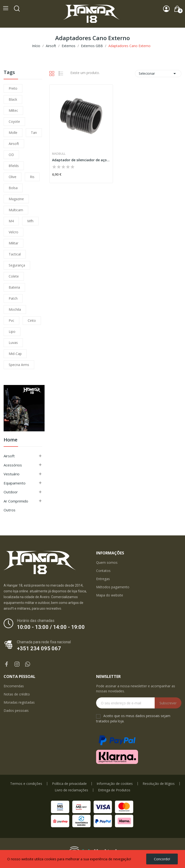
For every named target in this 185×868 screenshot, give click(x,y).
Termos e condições (26, 784)
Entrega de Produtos (114, 790)
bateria (14, 287)
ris (32, 177)
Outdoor (11, 492)
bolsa (13, 188)
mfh (30, 221)
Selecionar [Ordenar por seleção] (158, 74)
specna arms (19, 365)
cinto (32, 320)
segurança (17, 265)
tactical (15, 254)
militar (13, 243)
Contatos (103, 571)
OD (11, 155)
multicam (16, 210)
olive (13, 177)
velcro (13, 232)
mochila (15, 309)
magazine (16, 199)
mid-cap (15, 354)
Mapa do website (110, 595)
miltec (13, 110)
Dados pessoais (16, 710)
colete (14, 276)
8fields (14, 166)
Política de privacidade (69, 784)
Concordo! (162, 859)
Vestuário (12, 474)
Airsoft (9, 456)
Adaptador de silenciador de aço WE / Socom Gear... (81, 160)
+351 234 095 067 (39, 648)
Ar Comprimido (16, 501)
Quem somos (107, 562)
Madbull (59, 154)
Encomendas (14, 686)
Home (10, 440)
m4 (11, 221)
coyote (14, 121)
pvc (11, 320)
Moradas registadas (19, 702)
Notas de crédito (17, 694)
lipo (12, 332)
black (13, 99)
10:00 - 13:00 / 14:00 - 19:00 (51, 627)
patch (13, 298)
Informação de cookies (115, 784)
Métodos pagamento (113, 587)
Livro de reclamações (71, 790)
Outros (10, 510)
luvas (13, 343)
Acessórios (13, 465)
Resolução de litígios (159, 784)
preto (13, 88)
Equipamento (15, 483)
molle (13, 133)
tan (34, 133)
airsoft (14, 144)
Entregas (103, 579)
